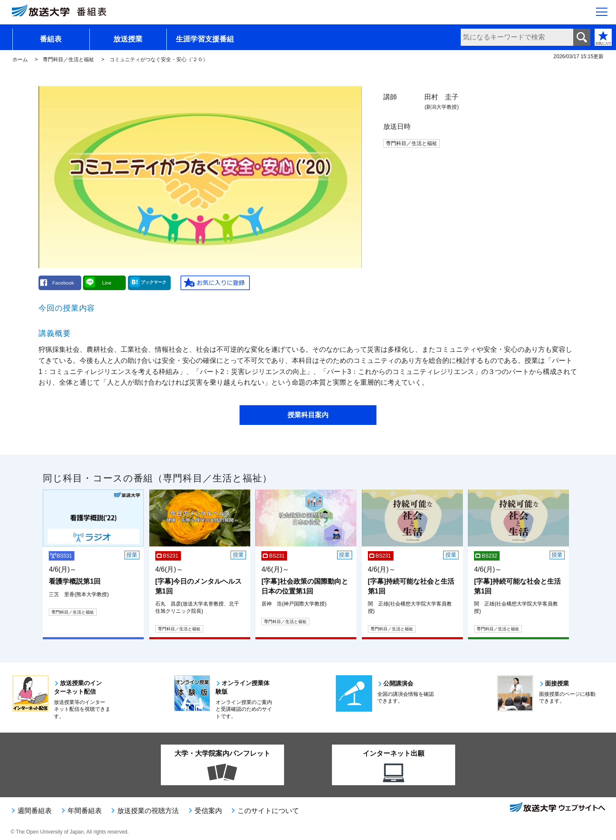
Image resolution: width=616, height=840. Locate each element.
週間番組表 (35, 811)
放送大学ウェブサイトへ (557, 808)
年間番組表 (85, 811)
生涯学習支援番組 (205, 39)
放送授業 (128, 39)
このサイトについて (268, 811)
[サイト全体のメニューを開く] (602, 13)
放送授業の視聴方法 (148, 811)
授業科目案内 (308, 415)
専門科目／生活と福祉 (68, 59)
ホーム (20, 59)
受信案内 (208, 811)
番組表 (51, 39)
